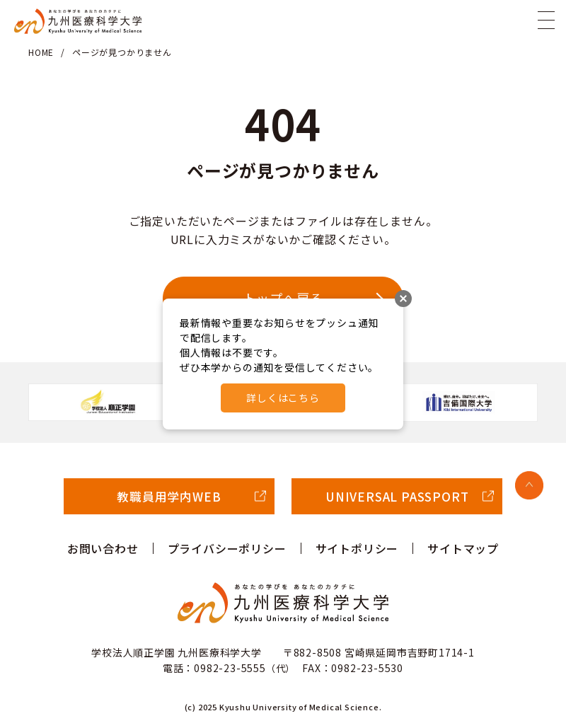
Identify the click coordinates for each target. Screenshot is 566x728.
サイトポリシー (357, 548)
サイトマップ (463, 548)
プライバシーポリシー (227, 548)
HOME (41, 52)
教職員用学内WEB (169, 496)
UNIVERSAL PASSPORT (397, 496)
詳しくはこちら (283, 398)
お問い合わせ (103, 548)
